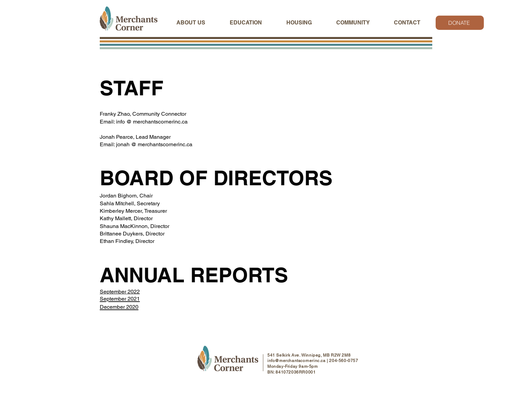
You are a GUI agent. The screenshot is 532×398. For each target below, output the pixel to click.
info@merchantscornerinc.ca (297, 361)
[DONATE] (460, 23)
